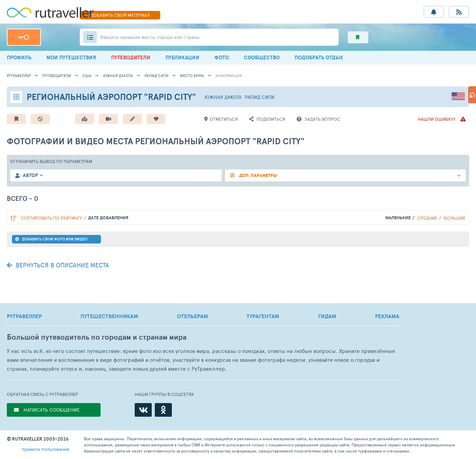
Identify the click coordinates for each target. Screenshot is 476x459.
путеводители (57, 76)
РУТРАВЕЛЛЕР (24, 316)
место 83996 (192, 76)
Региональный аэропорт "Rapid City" (111, 97)
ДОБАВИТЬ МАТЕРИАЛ (120, 15)
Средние (427, 218)
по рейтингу (51, 218)
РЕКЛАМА (387, 316)
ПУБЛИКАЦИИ (182, 57)
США (87, 76)
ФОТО (222, 57)
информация (229, 76)
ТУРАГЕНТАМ (263, 316)
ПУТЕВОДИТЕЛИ (131, 57)
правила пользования (46, 449)
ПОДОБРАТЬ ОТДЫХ (319, 57)
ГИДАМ (327, 316)
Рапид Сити (157, 76)
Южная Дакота (118, 76)
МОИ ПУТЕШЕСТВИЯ (71, 57)
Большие (455, 218)
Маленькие (398, 218)
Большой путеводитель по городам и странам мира (97, 337)
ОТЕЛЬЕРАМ (192, 316)
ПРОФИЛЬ (19, 57)
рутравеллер (19, 76)
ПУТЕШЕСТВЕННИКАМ (109, 316)
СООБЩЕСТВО (262, 57)
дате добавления (108, 218)
